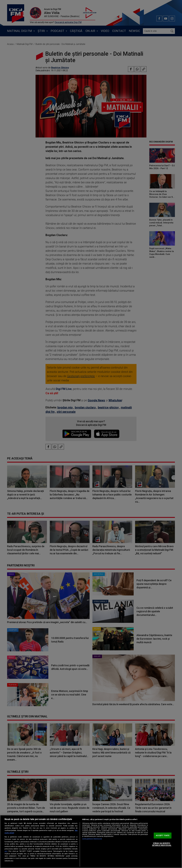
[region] (91, 842)
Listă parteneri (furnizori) (92, 839)
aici (6, 851)
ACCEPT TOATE (163, 835)
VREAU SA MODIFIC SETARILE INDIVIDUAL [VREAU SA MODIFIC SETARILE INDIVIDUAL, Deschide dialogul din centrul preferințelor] (162, 844)
